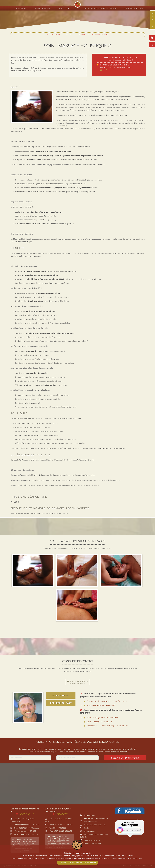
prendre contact (61, 703)
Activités (64, 8)
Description (53, 35)
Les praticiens (88, 815)
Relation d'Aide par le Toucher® (102, 8)
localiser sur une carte (111, 70)
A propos (21, 8)
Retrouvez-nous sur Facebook (94, 818)
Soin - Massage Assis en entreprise (103, 718)
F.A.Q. (84, 828)
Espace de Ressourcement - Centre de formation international (78, 5)
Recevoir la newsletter (125, 758)
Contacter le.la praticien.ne (93, 35)
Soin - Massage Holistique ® (100, 722)
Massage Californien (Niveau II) (101, 705)
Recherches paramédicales (93, 825)
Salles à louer (43, 8)
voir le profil (61, 695)
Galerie (69, 35)
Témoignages (88, 831)
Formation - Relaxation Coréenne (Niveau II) (107, 701)
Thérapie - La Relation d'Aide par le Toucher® (107, 726)
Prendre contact (134, 8)
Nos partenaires (89, 822)
